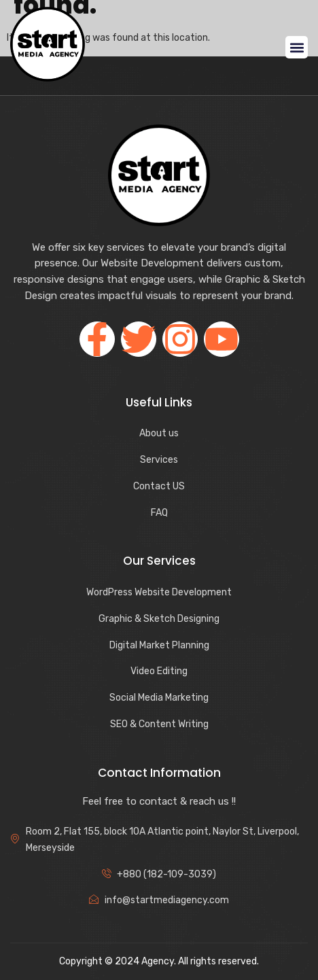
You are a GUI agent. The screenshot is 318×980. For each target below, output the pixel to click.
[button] (297, 47)
